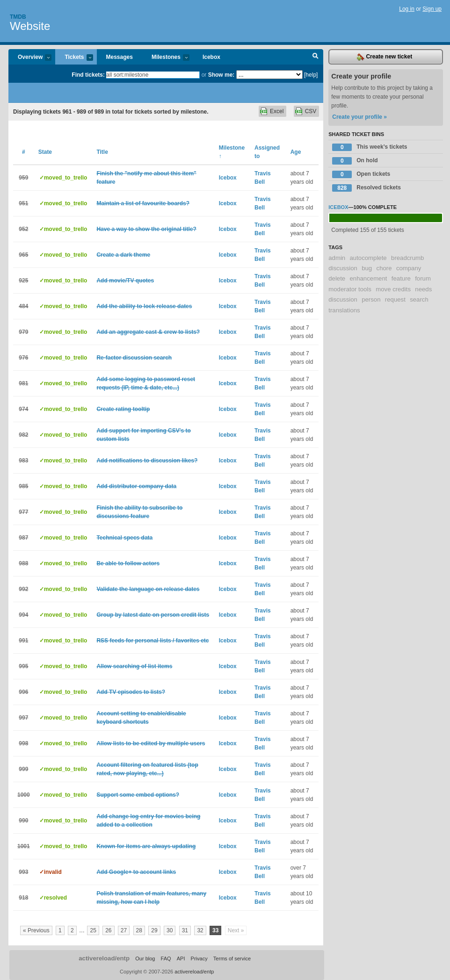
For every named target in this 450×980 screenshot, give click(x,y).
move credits (393, 289)
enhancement (369, 278)
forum (423, 278)
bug (367, 268)
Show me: (221, 75)
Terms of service (232, 958)
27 (124, 930)
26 (108, 930)
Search (316, 57)
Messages (120, 57)
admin (337, 258)
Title (102, 152)
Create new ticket (385, 57)
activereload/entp (104, 958)
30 (170, 930)
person (371, 299)
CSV (311, 111)
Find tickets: (88, 75)
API (181, 958)
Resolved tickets (367, 188)
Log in (407, 9)
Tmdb (18, 17)
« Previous (36, 930)
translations (344, 310)
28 (139, 930)
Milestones (166, 58)
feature (401, 278)
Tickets (74, 58)
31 (185, 930)
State (45, 152)
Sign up (432, 9)
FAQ (166, 958)
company (409, 268)
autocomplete (368, 258)
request (395, 299)
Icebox (211, 57)
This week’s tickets (370, 147)
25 (93, 930)
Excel (277, 111)
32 (200, 930)
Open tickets (361, 174)
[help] (311, 75)
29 (154, 930)
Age (296, 152)
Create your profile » (359, 117)
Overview (30, 58)
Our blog (145, 958)
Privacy (199, 958)
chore (384, 268)
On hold (355, 161)
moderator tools (350, 289)
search (419, 299)
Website (30, 26)
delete (337, 278)
